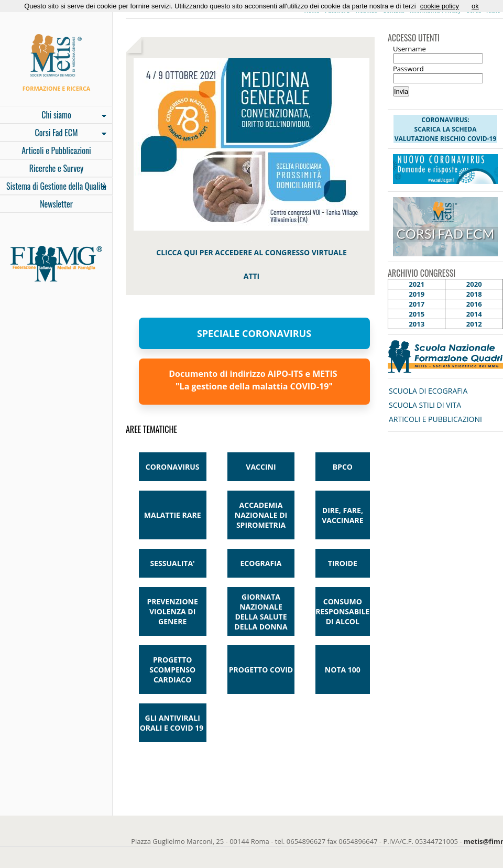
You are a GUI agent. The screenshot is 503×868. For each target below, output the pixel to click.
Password (408, 69)
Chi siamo (53, 116)
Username (409, 49)
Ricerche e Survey (57, 168)
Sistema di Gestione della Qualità (53, 187)
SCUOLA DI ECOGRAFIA (428, 391)
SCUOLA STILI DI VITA (425, 405)
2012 (474, 324)
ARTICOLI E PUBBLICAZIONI (435, 419)
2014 (474, 314)
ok (475, 6)
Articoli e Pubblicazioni (56, 150)
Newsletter (56, 204)
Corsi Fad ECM (53, 134)
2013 (417, 324)
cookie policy (440, 6)
